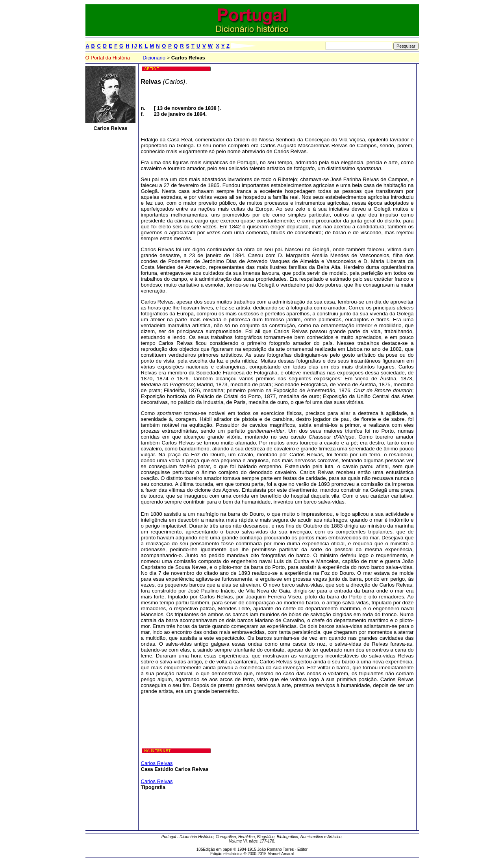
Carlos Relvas (157, 763)
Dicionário (154, 58)
